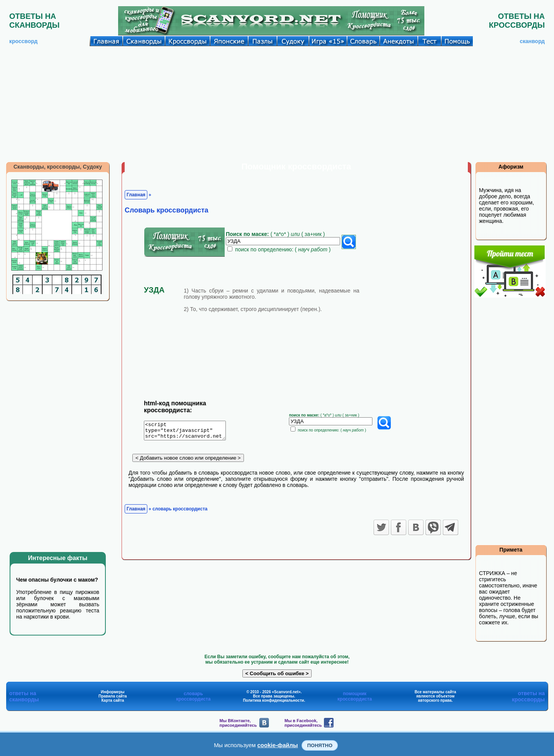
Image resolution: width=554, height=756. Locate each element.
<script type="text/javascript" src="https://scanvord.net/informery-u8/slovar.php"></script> (189, 432)
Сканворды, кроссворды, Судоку (58, 167)
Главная (136, 195)
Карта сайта (113, 700)
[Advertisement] (277, 104)
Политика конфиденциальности (273, 700)
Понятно (320, 745)
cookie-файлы (278, 745)
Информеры (113, 692)
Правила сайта (113, 696)
